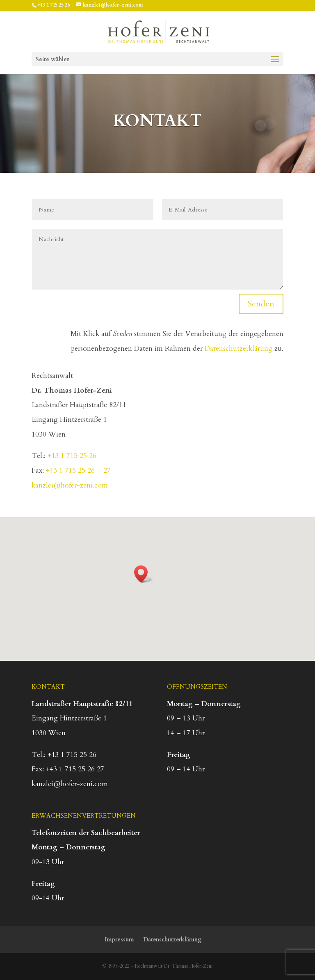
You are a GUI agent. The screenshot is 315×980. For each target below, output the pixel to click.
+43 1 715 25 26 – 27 (78, 470)
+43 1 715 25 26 (54, 5)
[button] (144, 574)
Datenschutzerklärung (239, 349)
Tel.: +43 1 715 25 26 (64, 755)
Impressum (119, 940)
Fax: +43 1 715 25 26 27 (68, 769)
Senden (261, 304)
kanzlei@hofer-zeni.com (70, 485)
